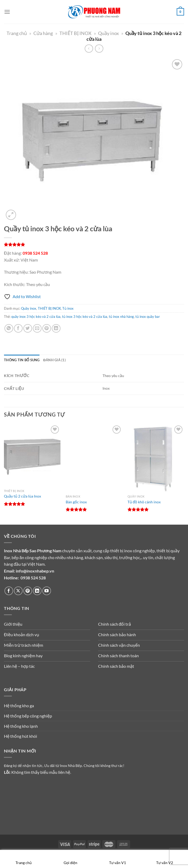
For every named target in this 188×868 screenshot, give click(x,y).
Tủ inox (68, 308)
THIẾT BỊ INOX (75, 33)
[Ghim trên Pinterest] (47, 328)
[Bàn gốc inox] (94, 458)
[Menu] (7, 12)
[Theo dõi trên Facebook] (9, 591)
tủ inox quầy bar (148, 317)
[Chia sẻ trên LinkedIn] (56, 328)
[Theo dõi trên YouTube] (47, 591)
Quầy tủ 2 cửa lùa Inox (22, 496)
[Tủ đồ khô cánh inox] (156, 458)
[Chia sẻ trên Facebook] (18, 328)
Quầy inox (108, 33)
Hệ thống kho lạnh (21, 726)
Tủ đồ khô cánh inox (144, 502)
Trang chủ (17, 33)
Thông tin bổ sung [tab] (22, 360)
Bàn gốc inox (76, 502)
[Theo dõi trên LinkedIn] (37, 591)
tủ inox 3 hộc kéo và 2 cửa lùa (85, 317)
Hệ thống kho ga (19, 706)
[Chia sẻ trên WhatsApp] (9, 328)
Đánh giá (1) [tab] (55, 360)
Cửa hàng (43, 33)
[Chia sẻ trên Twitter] (28, 328)
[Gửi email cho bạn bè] (37, 328)
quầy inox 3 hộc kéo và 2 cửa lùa (36, 317)
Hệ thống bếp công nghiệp (28, 716)
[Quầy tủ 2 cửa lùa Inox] (32, 455)
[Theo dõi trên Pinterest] (28, 591)
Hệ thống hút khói (21, 736)
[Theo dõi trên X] (18, 591)
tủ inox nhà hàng (121, 317)
